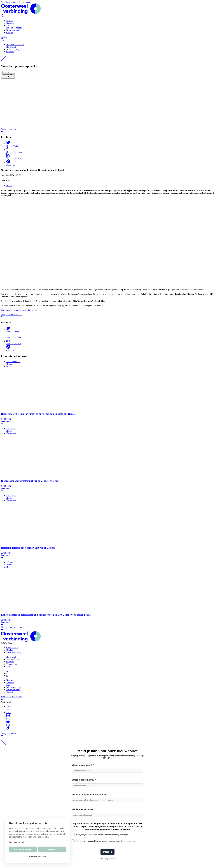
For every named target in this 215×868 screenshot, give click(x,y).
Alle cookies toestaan (23, 849)
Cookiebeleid (12, 648)
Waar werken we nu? (15, 45)
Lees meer (107, 423)
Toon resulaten (8, 76)
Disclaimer (11, 650)
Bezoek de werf (13, 30)
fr (7, 673)
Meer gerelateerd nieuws (107, 629)
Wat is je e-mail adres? (83, 809)
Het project (11, 47)
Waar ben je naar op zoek (107, 698)
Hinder (9, 186)
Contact (10, 33)
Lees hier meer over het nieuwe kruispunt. (19, 310)
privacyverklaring (93, 841)
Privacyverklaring (14, 652)
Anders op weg (13, 49)
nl (7, 676)
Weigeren (52, 849)
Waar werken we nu (15, 659)
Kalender (10, 23)
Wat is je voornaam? (82, 765)
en (7, 671)
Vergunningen (12, 664)
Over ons (10, 52)
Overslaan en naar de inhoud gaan (15, 2)
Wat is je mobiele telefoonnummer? (90, 795)
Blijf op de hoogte (14, 28)
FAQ (8, 25)
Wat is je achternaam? (83, 780)
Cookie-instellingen (38, 856)
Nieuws (10, 21)
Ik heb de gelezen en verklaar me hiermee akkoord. (106, 841)
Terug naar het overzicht (107, 131)
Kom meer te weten (18, 842)
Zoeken (107, 39)
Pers (8, 666)
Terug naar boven (107, 735)
